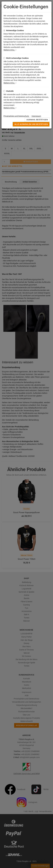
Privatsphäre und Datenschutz (16, 116)
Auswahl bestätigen (37, 120)
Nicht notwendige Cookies (17, 58)
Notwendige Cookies (15, 30)
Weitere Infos (10, 50)
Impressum (36, 116)
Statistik (10, 91)
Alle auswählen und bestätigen (31, 124)
